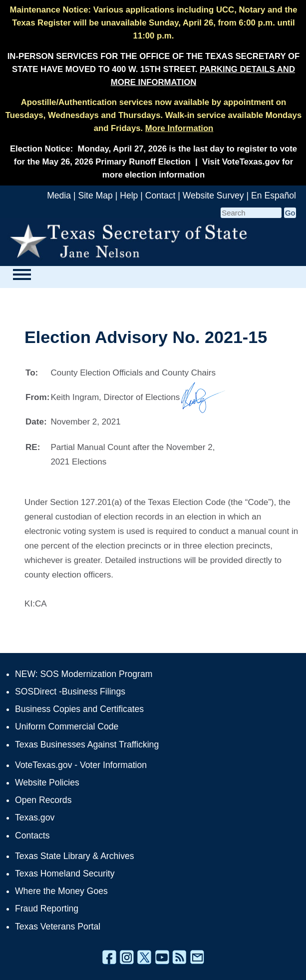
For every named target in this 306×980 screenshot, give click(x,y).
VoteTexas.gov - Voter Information (81, 765)
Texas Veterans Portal (58, 926)
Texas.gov (35, 817)
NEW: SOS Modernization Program (84, 674)
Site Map (95, 195)
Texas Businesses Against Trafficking (87, 744)
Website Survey (213, 195)
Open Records (43, 800)
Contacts (32, 835)
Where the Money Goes (61, 891)
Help (129, 195)
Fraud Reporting (47, 908)
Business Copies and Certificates (79, 709)
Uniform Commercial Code (67, 726)
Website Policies (47, 782)
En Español (274, 195)
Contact (160, 195)
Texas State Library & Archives (75, 856)
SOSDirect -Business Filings (70, 691)
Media (59, 195)
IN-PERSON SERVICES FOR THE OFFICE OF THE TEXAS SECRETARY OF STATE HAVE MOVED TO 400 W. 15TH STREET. (154, 69)
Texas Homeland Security (65, 873)
